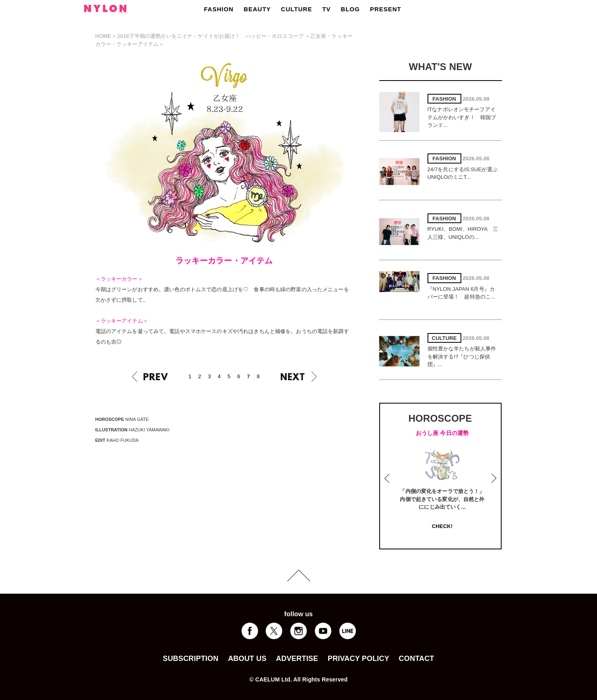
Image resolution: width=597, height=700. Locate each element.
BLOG (350, 9)
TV (326, 9)
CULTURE (297, 9)
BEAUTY (257, 9)
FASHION (219, 9)
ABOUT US (247, 659)
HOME (103, 36)
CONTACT (417, 659)
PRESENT (386, 9)
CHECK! (442, 526)
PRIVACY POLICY (358, 659)
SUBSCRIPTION (190, 659)
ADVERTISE (297, 659)
